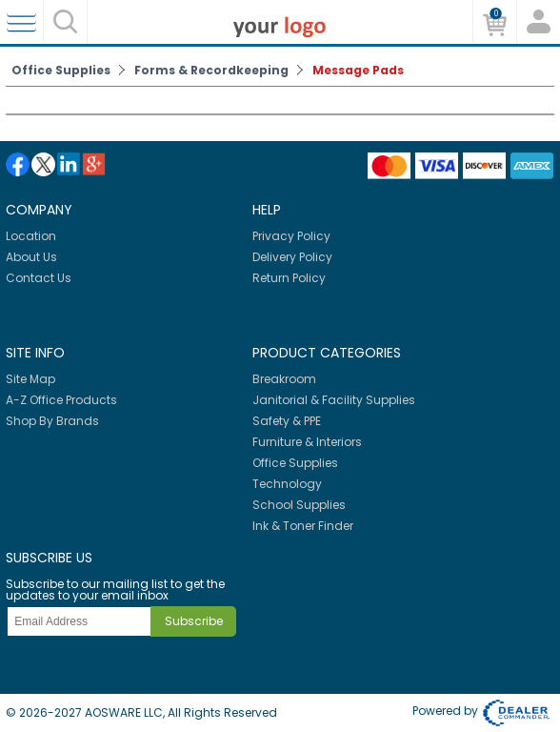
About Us (31, 257)
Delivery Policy (292, 257)
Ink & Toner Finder (303, 526)
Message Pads (358, 70)
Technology (287, 484)
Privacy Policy (291, 236)
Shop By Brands (52, 421)
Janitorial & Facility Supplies (334, 400)
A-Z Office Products (61, 400)
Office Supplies (61, 70)
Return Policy (289, 278)
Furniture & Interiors (307, 442)
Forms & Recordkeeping (211, 70)
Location (31, 236)
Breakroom (284, 379)
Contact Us (39, 278)
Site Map (30, 379)
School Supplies (299, 505)
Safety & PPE (287, 421)
